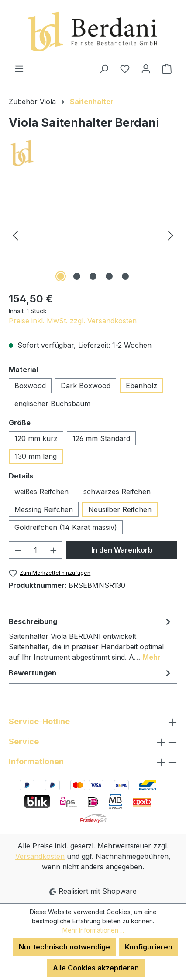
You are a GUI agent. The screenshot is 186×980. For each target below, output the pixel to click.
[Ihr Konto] (146, 68)
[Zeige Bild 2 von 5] (77, 276)
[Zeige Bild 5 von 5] (125, 276)
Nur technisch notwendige (64, 947)
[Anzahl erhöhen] (54, 550)
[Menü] (19, 68)
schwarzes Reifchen (117, 492)
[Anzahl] (36, 550)
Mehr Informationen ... (93, 930)
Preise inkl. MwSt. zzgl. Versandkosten (73, 321)
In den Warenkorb (122, 550)
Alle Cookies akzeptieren (96, 968)
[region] (93, 235)
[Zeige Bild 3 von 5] (93, 276)
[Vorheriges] (15, 235)
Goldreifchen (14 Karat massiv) (66, 527)
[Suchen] (104, 68)
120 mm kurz (36, 438)
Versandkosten (40, 856)
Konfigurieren (149, 947)
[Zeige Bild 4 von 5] (109, 276)
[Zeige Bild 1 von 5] (61, 276)
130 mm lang (36, 456)
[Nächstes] (171, 235)
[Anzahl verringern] (18, 550)
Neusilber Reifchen (120, 509)
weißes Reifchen (41, 492)
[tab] (91, 639)
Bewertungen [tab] (91, 673)
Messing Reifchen (44, 509)
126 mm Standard (101, 438)
